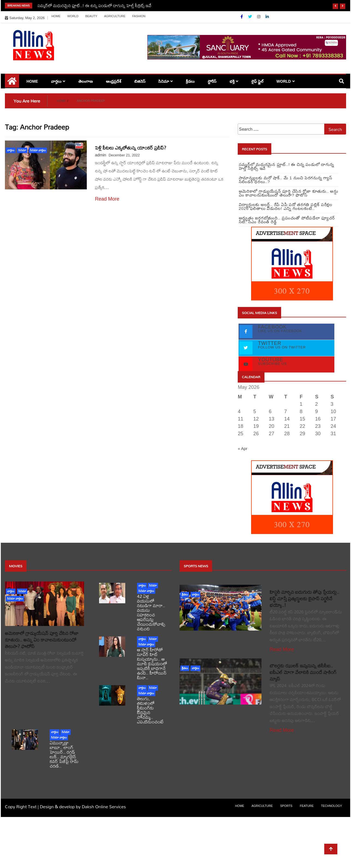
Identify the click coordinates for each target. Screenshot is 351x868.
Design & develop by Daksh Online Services (83, 806)
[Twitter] (251, 17)
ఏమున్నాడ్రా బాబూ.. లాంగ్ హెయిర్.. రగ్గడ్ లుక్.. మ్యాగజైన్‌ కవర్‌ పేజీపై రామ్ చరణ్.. (64, 754)
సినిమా (164, 81)
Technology (331, 806)
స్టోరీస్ (212, 81)
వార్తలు (56, 81)
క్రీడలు (190, 81)
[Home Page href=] (12, 83)
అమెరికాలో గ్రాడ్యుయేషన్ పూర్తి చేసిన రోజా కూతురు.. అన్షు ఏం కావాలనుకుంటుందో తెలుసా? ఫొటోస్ (42, 640)
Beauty (91, 16)
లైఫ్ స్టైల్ (257, 81)
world (73, 16)
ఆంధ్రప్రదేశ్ (114, 81)
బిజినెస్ (140, 81)
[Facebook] (242, 17)
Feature (307, 806)
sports (286, 806)
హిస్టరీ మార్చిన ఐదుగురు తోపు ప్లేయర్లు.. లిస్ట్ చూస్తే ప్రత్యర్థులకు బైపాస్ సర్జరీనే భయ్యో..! (304, 599)
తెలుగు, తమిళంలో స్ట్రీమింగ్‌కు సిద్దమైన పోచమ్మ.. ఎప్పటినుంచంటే (150, 710)
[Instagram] (259, 17)
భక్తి (232, 81)
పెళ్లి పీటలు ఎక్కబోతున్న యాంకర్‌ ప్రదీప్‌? (131, 148)
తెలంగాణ (86, 81)
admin (101, 155)
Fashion (139, 16)
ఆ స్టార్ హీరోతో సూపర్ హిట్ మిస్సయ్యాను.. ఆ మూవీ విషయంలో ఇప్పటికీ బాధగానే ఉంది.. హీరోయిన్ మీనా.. (152, 663)
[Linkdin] (267, 17)
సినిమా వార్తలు (38, 150)
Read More (107, 199)
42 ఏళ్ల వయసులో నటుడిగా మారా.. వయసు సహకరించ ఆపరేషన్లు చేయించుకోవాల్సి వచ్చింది (151, 612)
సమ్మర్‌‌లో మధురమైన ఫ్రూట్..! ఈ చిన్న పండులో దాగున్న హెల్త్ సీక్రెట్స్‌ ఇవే (95, 5)
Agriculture (115, 16)
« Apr (243, 448)
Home (56, 16)
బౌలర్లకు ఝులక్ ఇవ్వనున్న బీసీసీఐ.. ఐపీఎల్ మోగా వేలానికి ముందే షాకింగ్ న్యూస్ (303, 672)
